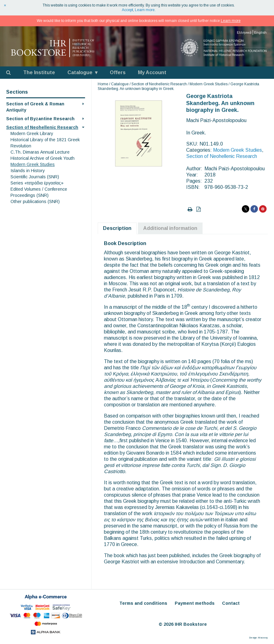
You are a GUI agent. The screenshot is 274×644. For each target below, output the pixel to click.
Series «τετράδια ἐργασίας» (37, 183)
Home (103, 84)
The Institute (39, 72)
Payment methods (195, 603)
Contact (231, 603)
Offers (118, 72)
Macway (263, 638)
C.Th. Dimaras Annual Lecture (40, 152)
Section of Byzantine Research (40, 119)
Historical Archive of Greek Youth (43, 158)
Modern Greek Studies (33, 164)
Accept (127, 10)
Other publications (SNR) (35, 201)
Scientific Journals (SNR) (35, 177)
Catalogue (80, 72)
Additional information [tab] (170, 228)
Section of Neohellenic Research (42, 127)
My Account (152, 72)
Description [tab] (117, 228)
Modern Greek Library (32, 133)
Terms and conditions (143, 603)
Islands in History (28, 171)
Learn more (145, 10)
